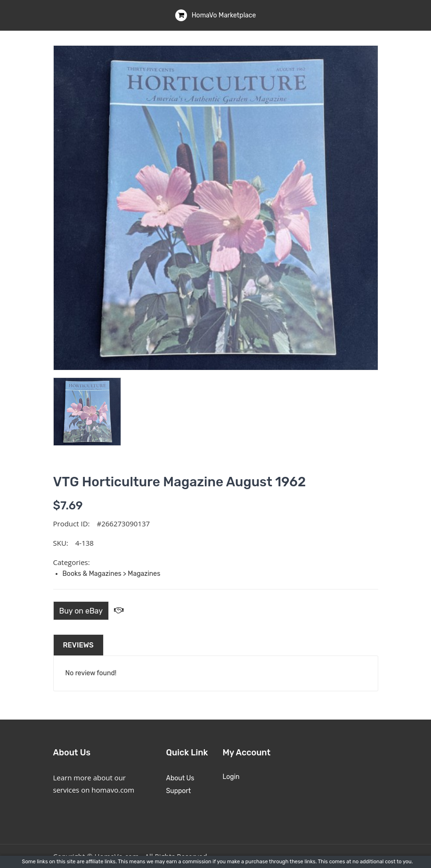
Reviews (78, 645)
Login (231, 777)
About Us (180, 778)
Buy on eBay (81, 611)
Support (179, 791)
